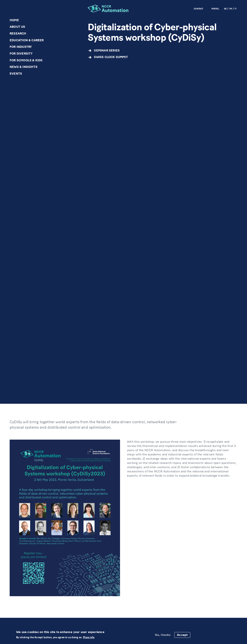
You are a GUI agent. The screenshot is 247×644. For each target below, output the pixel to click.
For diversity (21, 54)
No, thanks (163, 635)
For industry (21, 47)
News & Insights (24, 67)
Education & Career (27, 40)
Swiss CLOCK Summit (111, 57)
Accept (182, 635)
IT (236, 9)
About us (17, 27)
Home (14, 20)
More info (89, 638)
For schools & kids (26, 60)
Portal (215, 9)
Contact (198, 9)
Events (16, 74)
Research (18, 33)
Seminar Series (107, 50)
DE (225, 9)
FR (231, 9)
